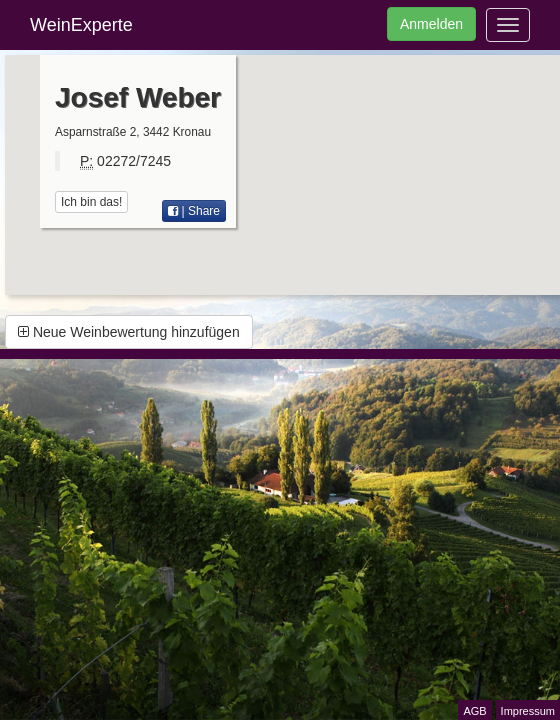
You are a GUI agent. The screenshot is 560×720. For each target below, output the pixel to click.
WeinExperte (81, 25)
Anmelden (431, 24)
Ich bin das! (91, 202)
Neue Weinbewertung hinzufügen (129, 332)
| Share (194, 211)
